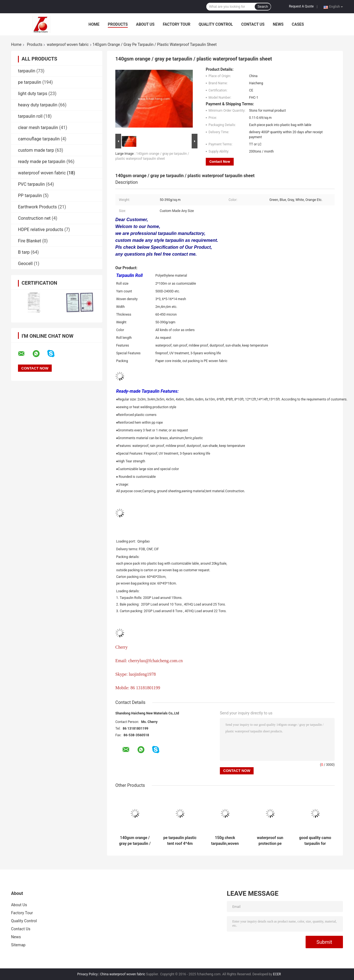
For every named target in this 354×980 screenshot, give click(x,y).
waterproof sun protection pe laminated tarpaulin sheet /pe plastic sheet (270, 841)
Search (263, 7)
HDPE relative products (41, 230)
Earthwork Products (37, 207)
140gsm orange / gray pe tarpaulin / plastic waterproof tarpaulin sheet (135, 841)
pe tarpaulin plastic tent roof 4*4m (180, 841)
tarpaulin (27, 71)
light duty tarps (33, 94)
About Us (145, 24)
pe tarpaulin (30, 82)
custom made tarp (36, 150)
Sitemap (18, 945)
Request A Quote (301, 6)
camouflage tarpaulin (39, 139)
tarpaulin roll (30, 116)
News (278, 24)
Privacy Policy (87, 974)
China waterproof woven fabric (123, 974)
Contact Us (253, 24)
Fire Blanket (30, 241)
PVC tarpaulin (31, 184)
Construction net (34, 218)
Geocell (25, 264)
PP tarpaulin (30, 196)
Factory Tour (177, 24)
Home (94, 24)
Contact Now (220, 162)
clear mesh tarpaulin (38, 128)
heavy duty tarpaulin (38, 105)
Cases (298, 24)
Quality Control (216, 24)
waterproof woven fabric (68, 44)
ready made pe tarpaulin (42, 162)
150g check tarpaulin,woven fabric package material (225, 841)
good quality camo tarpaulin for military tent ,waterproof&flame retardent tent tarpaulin (315, 841)
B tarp (24, 252)
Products (118, 24)
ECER (277, 974)
